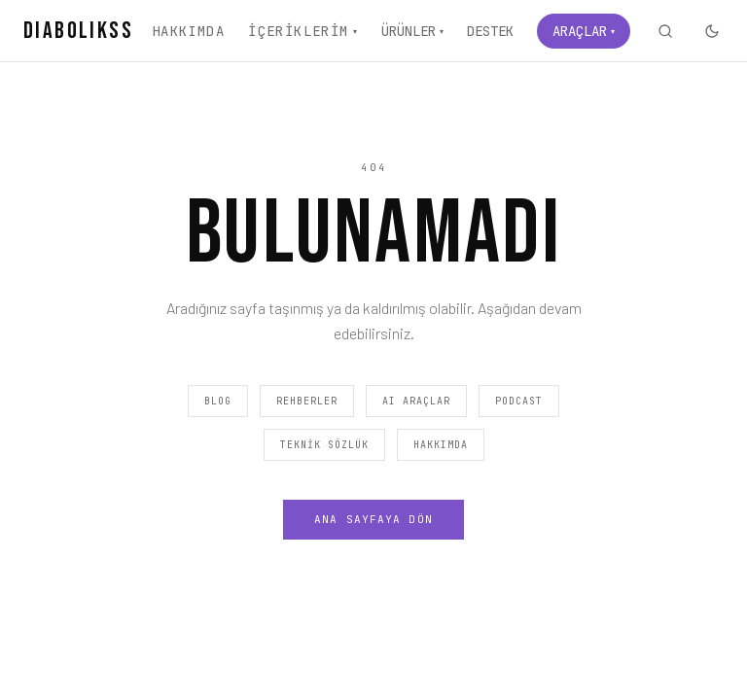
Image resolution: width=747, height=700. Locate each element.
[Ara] (665, 31)
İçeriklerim (303, 31)
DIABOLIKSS (78, 31)
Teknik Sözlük (324, 445)
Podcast (519, 401)
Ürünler (412, 31)
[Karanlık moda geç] (712, 31)
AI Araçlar (416, 401)
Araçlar (584, 31)
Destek (490, 31)
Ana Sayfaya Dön (373, 519)
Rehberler (307, 401)
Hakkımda (188, 31)
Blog (218, 401)
